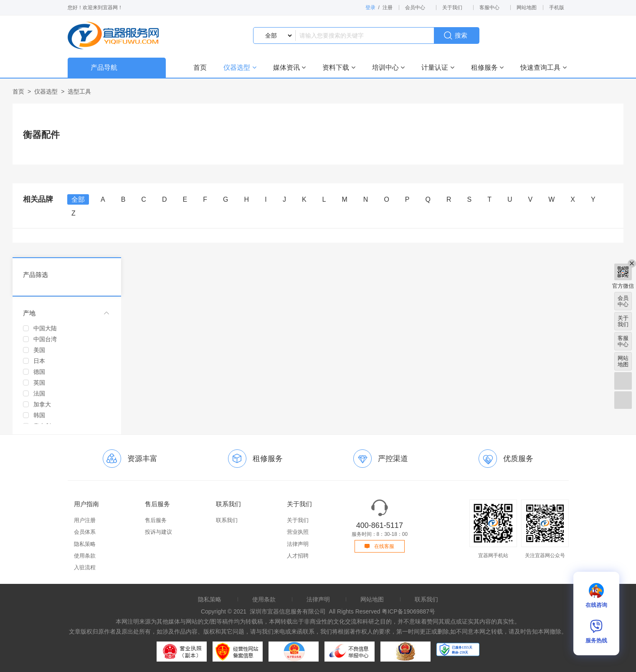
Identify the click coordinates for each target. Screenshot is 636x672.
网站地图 (527, 8)
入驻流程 (85, 567)
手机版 (557, 8)
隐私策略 (85, 544)
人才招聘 (298, 556)
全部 (78, 199)
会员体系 (85, 532)
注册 (388, 8)
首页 (200, 67)
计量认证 (438, 67)
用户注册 (85, 520)
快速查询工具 (543, 67)
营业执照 (298, 532)
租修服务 (487, 67)
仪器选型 (240, 67)
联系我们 (227, 520)
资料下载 (339, 67)
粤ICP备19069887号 (408, 611)
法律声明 (298, 544)
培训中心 (388, 67)
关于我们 (452, 8)
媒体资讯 (289, 67)
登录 (370, 8)
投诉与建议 (158, 532)
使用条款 (85, 556)
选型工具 (79, 91)
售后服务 (156, 520)
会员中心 (415, 8)
